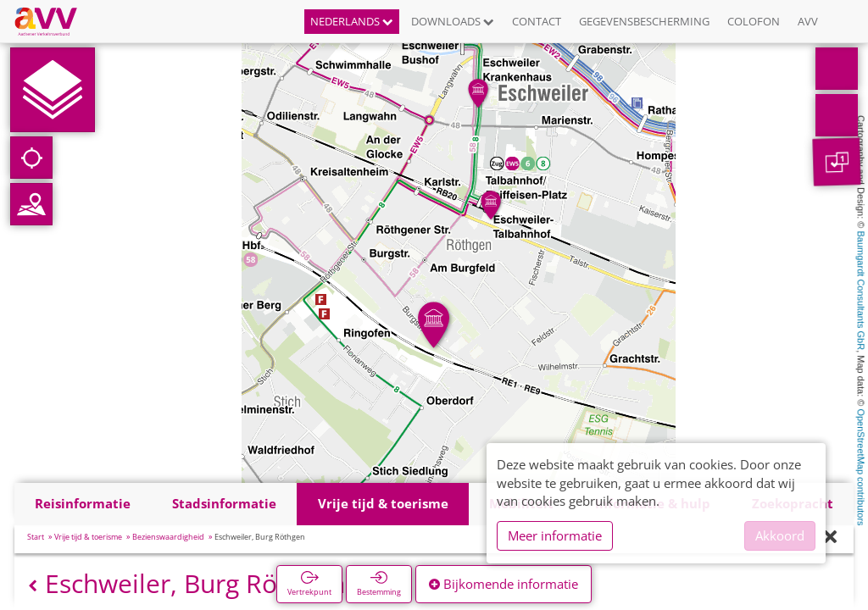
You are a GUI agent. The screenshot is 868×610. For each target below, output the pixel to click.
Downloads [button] (453, 21)
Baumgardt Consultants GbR (861, 291)
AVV (808, 21)
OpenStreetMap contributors (861, 467)
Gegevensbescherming (644, 21)
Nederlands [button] (352, 21)
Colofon (754, 21)
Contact (537, 21)
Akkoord (780, 535)
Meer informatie (555, 535)
